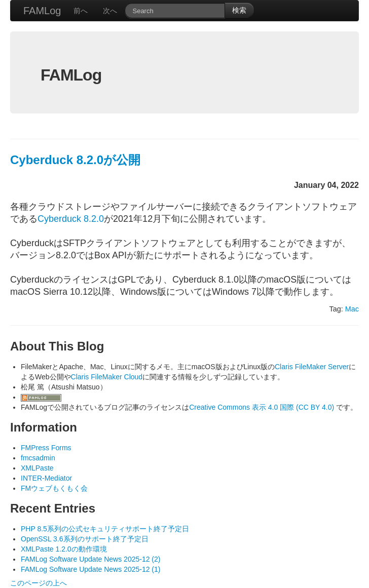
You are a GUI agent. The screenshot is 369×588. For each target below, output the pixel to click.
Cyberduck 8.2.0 (71, 219)
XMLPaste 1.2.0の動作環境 (64, 549)
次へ (110, 11)
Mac (352, 309)
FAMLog (42, 11)
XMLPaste (37, 468)
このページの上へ (39, 583)
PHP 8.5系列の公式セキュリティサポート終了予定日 (105, 529)
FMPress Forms (46, 448)
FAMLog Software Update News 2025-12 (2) (90, 559)
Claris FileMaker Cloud (107, 377)
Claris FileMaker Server (312, 367)
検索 (239, 10)
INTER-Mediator (46, 478)
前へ (81, 11)
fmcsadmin (38, 458)
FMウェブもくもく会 (54, 488)
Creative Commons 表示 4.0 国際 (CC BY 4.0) (263, 407)
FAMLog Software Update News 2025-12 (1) (90, 569)
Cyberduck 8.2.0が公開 (75, 160)
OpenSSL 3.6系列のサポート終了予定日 (85, 539)
